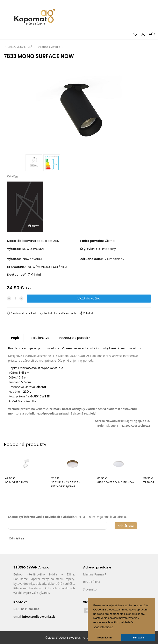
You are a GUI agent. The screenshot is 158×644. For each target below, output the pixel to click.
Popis (15, 338)
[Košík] (153, 34)
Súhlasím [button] (138, 638)
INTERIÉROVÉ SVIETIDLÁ (18, 47)
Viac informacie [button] (103, 627)
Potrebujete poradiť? (74, 338)
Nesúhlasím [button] (105, 638)
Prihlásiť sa (126, 526)
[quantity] (15, 299)
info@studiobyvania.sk (39, 617)
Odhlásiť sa (16, 539)
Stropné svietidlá (49, 47)
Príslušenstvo (40, 338)
